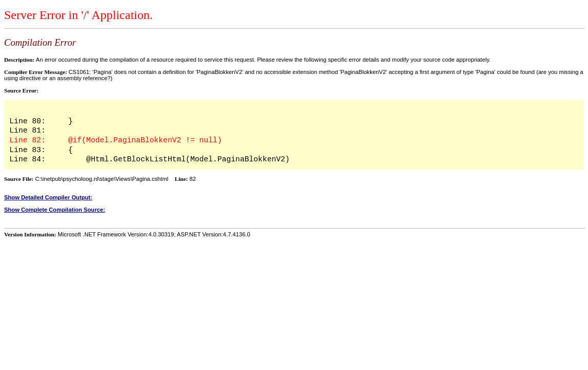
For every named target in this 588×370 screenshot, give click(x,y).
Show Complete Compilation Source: (54, 210)
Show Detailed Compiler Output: (48, 197)
